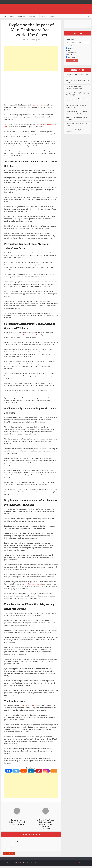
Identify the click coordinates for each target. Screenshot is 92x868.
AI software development (33, 584)
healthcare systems (39, 105)
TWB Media (20, 863)
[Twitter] (16, 771)
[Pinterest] (39, 771)
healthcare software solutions (31, 335)
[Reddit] (24, 771)
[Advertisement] (31, 59)
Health (43, 16)
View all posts (9, 853)
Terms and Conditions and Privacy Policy (71, 863)
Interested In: (70, 46)
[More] (54, 771)
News (11, 16)
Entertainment (22, 16)
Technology (33, 16)
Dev (39, 40)
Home (4, 16)
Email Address (70, 39)
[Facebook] (9, 771)
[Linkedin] (31, 771)
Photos (51, 16)
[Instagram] (46, 771)
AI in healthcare (28, 705)
